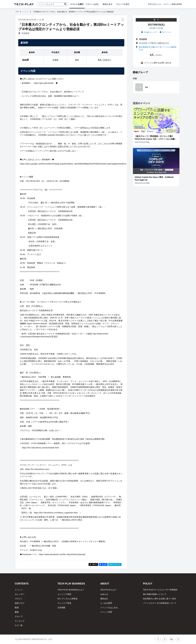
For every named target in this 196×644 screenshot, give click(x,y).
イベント (25, 12)
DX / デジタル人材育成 (67, 599)
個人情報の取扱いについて (155, 594)
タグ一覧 (19, 625)
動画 (17, 608)
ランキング (20, 621)
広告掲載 (61, 608)
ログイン (167, 4)
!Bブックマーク (115, 564)
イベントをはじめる (109, 608)
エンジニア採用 (64, 594)
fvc (147, 87)
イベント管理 (106, 612)
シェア (103, 564)
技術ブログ (20, 603)
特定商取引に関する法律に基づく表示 (160, 599)
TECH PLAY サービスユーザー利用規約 (160, 590)
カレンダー (20, 594)
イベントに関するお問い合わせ (156, 63)
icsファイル (165, 32)
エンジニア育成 (64, 603)
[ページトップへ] (24, 4)
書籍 (17, 612)
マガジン (19, 599)
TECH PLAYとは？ (109, 590)
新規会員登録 (177, 4)
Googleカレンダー (149, 32)
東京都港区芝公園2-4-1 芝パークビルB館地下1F (158, 48)
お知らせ (104, 594)
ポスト (93, 564)
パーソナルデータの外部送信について (160, 603)
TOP (17, 12)
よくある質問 (106, 603)
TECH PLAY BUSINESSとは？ (71, 590)
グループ (19, 616)
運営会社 (104, 599)
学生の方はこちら (155, 4)
